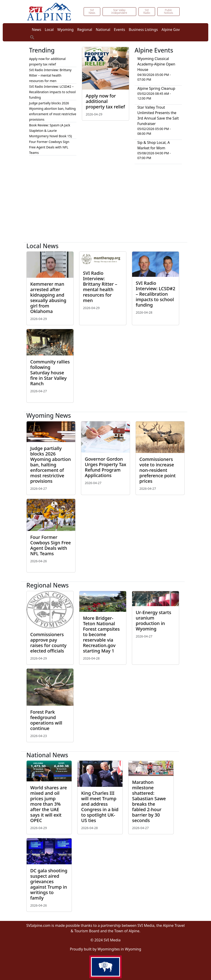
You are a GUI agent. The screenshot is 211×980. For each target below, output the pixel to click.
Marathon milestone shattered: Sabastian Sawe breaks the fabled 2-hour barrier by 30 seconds (149, 801)
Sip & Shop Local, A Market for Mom (154, 145)
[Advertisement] (105, 205)
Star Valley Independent (119, 11)
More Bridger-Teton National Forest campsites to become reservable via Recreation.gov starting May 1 (101, 634)
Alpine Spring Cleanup (156, 88)
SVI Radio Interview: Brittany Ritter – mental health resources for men (50, 75)
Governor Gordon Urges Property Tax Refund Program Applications (105, 467)
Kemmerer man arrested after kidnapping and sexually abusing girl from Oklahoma (48, 298)
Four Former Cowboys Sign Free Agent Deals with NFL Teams (49, 147)
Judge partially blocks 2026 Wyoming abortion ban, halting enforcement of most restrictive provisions (50, 465)
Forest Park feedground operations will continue (46, 720)
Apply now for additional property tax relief (105, 101)
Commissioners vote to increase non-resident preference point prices (157, 470)
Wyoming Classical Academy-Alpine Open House (156, 64)
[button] (32, 37)
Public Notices (168, 11)
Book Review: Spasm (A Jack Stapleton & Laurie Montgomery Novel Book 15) (50, 131)
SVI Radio (147, 11)
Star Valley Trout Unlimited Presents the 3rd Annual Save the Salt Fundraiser (158, 115)
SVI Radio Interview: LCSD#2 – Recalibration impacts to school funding (52, 92)
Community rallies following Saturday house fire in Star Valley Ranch (50, 373)
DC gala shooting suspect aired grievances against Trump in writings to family (49, 884)
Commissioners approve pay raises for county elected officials (48, 643)
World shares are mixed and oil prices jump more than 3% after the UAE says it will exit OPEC (49, 804)
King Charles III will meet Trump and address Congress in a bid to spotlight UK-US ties (100, 807)
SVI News (92, 11)
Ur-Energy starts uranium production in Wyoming (153, 621)
